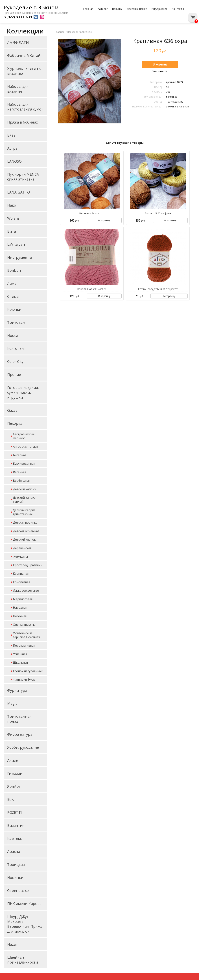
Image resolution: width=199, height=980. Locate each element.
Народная (20, 608)
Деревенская (22, 548)
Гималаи (15, 773)
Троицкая (16, 865)
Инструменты (20, 257)
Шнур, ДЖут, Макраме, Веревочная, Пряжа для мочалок (25, 924)
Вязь (11, 135)
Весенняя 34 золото (92, 213)
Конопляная (21, 582)
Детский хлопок (24, 540)
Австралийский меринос (24, 436)
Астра (12, 148)
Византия (16, 825)
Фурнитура (17, 690)
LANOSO (14, 161)
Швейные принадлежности (23, 960)
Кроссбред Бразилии (28, 565)
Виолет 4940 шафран (158, 213)
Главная (88, 9)
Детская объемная (26, 531)
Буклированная (24, 464)
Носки (13, 335)
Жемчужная (21, 557)
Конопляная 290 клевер (92, 289)
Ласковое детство (26, 591)
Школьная (20, 663)
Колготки (15, 348)
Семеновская (19, 891)
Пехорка (15, 423)
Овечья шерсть (24, 625)
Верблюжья (21, 481)
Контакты (178, 9)
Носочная (20, 616)
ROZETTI (15, 812)
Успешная (20, 654)
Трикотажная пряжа (19, 719)
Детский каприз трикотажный (24, 512)
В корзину (104, 220)
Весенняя (19, 472)
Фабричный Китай (24, 55)
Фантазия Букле (24, 680)
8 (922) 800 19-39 (18, 17)
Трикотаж (16, 322)
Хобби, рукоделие (23, 747)
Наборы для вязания (18, 89)
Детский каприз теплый (24, 500)
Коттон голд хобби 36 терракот (158, 289)
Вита (12, 231)
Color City (15, 361)
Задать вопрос (160, 71)
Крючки (14, 309)
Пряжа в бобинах (23, 122)
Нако (12, 205)
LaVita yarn (17, 244)
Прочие (14, 375)
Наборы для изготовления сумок (25, 107)
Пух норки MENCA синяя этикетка (23, 177)
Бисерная (20, 455)
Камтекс (14, 838)
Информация (159, 9)
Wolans (13, 218)
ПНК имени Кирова (24, 904)
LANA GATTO (19, 192)
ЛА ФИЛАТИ (18, 42)
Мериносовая (23, 599)
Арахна (14, 851)
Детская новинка (25, 523)
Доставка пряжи (137, 9)
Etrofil (12, 799)
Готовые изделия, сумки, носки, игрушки (23, 392)
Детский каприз (24, 489)
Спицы (13, 296)
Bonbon (14, 270)
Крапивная (21, 574)
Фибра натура (20, 734)
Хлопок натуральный (28, 671)
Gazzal (13, 410)
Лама (12, 283)
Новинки (117, 9)
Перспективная (24, 646)
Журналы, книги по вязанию (24, 71)
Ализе (12, 760)
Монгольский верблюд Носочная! (26, 635)
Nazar (12, 944)
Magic (12, 703)
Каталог (103, 9)
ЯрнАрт (14, 786)
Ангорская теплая (25, 447)
